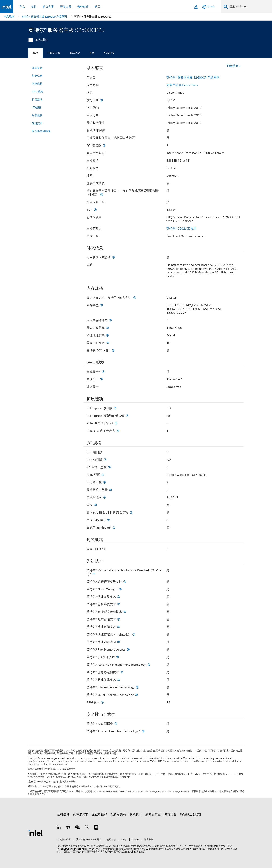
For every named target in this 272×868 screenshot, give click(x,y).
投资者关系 (118, 814)
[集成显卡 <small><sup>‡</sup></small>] (103, 372)
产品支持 (109, 53)
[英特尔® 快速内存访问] (119, 642)
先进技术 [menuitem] (37, 123)
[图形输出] (101, 379)
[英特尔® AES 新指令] (116, 724)
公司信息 (63, 814)
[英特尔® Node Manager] (120, 589)
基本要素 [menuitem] (37, 68)
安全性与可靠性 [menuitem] (41, 131)
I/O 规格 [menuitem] (37, 107)
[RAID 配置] (103, 475)
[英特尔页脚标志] (36, 833)
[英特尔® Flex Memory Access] (128, 650)
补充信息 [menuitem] (37, 76)
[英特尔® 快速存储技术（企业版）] (134, 634)
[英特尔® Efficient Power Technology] (137, 687)
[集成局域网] (104, 497)
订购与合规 (54, 53)
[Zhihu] (96, 828)
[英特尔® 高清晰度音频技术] (125, 612)
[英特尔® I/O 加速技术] (117, 657)
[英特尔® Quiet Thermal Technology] (136, 695)
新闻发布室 (153, 814)
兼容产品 (75, 53)
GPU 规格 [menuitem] (38, 92)
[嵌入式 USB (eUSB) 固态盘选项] (131, 513)
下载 (92, 53)
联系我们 (136, 814)
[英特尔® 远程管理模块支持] (125, 582)
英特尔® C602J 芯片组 (181, 229)
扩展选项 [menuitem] (37, 99)
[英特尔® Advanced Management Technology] (149, 665)
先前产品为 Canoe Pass (182, 85)
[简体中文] (208, 7)
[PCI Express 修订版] (115, 408)
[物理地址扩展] (107, 335)
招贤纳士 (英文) (191, 814)
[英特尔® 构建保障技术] (119, 680)
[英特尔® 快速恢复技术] (119, 597)
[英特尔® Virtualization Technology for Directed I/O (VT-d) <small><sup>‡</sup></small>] (94, 574)
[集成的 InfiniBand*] (114, 528)
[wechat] (77, 828)
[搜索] (226, 7)
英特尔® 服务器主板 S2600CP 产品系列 (193, 78)
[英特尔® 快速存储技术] (119, 627)
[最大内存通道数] (110, 320)
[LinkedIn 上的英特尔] (59, 828)
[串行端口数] (104, 482)
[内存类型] (101, 305)
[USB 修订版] (105, 460)
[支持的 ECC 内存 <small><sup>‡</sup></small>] (113, 350)
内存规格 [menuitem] (37, 84)
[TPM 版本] (102, 702)
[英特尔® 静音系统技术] (119, 604)
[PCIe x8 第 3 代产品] (116, 423)
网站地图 (170, 814)
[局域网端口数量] (110, 490)
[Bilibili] (87, 828)
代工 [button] (98, 7)
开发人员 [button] (66, 7)
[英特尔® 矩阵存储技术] (119, 619)
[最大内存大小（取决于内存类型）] (135, 298)
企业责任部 (99, 814)
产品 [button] (22, 7)
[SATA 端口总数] (109, 467)
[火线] (95, 505)
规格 (36, 53)
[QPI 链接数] (104, 145)
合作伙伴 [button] (83, 7)
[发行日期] (101, 100)
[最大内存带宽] (107, 328)
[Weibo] (68, 828)
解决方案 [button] (48, 7)
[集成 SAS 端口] (109, 520)
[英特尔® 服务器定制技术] (122, 672)
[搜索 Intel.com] (250, 7)
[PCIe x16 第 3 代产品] (118, 431)
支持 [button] (34, 7)
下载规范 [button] (233, 66)
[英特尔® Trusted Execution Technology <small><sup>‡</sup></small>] (143, 731)
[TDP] (95, 210)
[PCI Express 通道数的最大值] (127, 416)
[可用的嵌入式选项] (114, 257)
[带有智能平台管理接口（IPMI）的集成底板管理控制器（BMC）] (102, 194)
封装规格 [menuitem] (37, 115)
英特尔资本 (80, 814)
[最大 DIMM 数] (108, 343)
